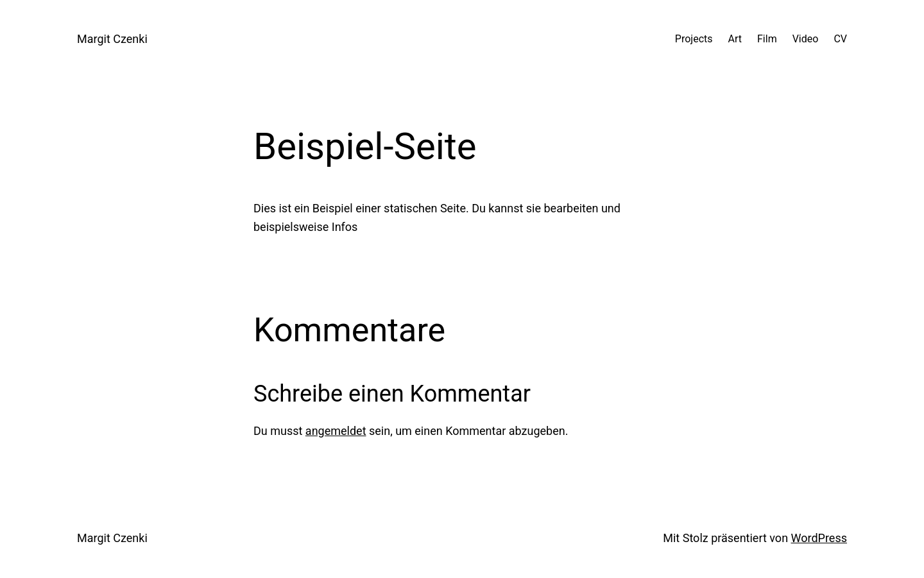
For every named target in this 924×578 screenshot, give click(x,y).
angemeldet (336, 431)
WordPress (819, 538)
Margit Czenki (112, 39)
